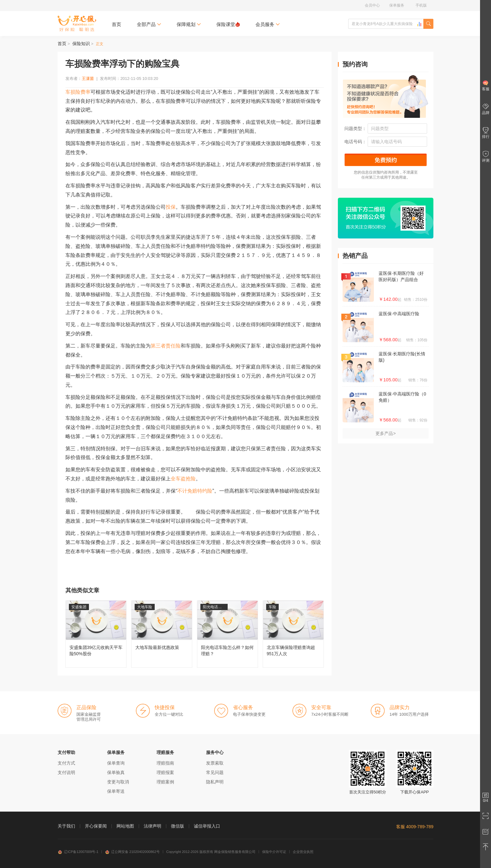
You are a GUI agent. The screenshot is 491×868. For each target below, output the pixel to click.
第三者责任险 (166, 346)
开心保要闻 (96, 826)
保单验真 (116, 772)
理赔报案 (165, 772)
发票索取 (215, 763)
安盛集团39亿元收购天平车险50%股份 (96, 634)
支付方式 (66, 763)
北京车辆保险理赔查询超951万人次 (293, 634)
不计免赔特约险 (195, 491)
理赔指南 (165, 763)
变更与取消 (118, 782)
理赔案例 (165, 782)
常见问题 (215, 772)
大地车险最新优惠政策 (162, 634)
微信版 (178, 826)
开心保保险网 (77, 24)
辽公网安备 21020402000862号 (132, 852)
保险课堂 (228, 24)
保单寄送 (116, 791)
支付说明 (66, 772)
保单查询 (116, 763)
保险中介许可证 (274, 852)
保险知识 (81, 44)
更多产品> (385, 433)
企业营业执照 (303, 852)
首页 (116, 24)
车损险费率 (78, 92)
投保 (171, 207)
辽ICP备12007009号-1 (78, 852)
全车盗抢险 (183, 479)
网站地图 (125, 826)
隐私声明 (215, 782)
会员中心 (372, 5)
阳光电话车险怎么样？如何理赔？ (227, 634)
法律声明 (152, 826)
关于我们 (66, 826)
